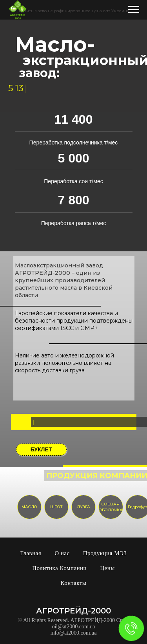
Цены (107, 568)
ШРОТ (56, 507)
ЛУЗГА (83, 507)
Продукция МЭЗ (105, 553)
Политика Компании (59, 568)
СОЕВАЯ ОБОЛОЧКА (111, 507)
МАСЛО (29, 507)
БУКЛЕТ (41, 449)
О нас (62, 553)
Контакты (74, 583)
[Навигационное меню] (134, 10)
